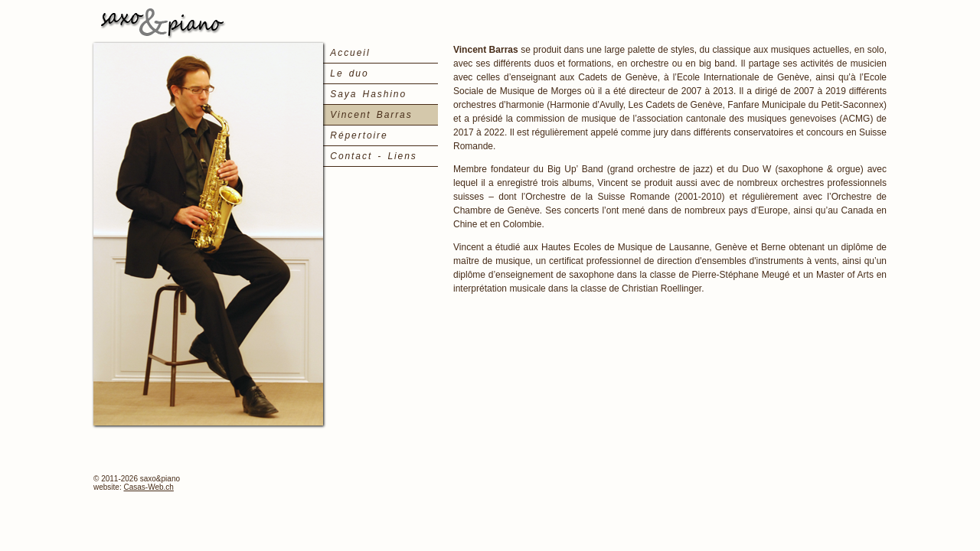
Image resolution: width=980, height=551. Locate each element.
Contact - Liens (373, 156)
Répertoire (359, 135)
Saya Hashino (368, 94)
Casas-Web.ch (148, 487)
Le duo (349, 73)
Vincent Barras (371, 115)
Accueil (350, 53)
